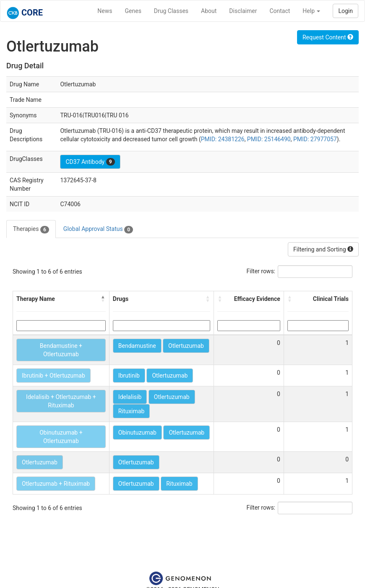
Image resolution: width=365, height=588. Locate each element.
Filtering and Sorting (323, 249)
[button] (103, 299)
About (209, 11)
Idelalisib (130, 397)
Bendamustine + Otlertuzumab (61, 350)
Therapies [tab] (31, 229)
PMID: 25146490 (269, 139)
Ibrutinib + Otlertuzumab (53, 376)
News (105, 11)
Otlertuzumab (186, 346)
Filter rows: (261, 271)
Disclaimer (243, 11)
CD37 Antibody (90, 162)
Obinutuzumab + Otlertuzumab (61, 437)
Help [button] (311, 11)
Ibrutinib (129, 376)
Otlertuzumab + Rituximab (56, 484)
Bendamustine (137, 346)
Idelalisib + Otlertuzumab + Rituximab (61, 401)
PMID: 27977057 (315, 139)
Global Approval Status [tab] (98, 229)
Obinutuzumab (137, 433)
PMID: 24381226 (223, 139)
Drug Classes (171, 11)
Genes (133, 11)
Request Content (328, 37)
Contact (280, 11)
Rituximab (131, 411)
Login (345, 11)
